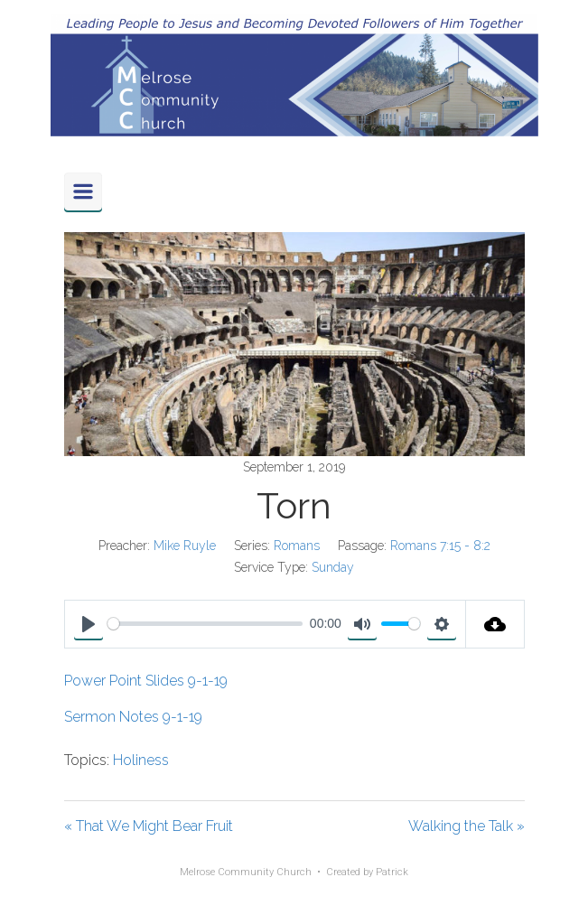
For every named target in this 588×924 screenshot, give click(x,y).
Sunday (333, 567)
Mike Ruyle (185, 546)
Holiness (141, 760)
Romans (297, 546)
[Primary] (83, 191)
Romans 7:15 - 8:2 (440, 546)
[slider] (205, 624)
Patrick (392, 872)
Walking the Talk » (467, 826)
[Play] (89, 624)
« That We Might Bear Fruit (149, 826)
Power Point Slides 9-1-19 (146, 681)
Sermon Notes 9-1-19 (133, 717)
